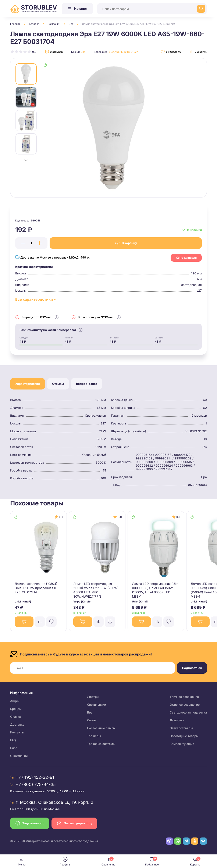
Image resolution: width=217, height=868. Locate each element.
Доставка (17, 726)
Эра (71, 24)
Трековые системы (101, 745)
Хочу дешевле (186, 257)
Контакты (17, 734)
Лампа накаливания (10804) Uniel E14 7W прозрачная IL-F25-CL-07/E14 (34, 590)
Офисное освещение (185, 706)
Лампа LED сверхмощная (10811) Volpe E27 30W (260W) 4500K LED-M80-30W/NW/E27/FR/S (95, 590)
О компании (19, 757)
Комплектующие (182, 745)
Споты (92, 721)
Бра (90, 714)
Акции (15, 702)
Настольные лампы (101, 729)
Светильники (97, 706)
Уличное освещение (184, 698)
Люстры (93, 698)
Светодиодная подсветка (188, 714)
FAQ (13, 741)
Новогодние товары (184, 737)
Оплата (15, 718)
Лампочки (54, 24)
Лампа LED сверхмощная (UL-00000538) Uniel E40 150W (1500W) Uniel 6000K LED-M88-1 (155, 590)
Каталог (34, 24)
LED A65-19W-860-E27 (123, 52)
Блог (13, 749)
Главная (15, 24)
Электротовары (181, 729)
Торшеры (94, 737)
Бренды (16, 710)
